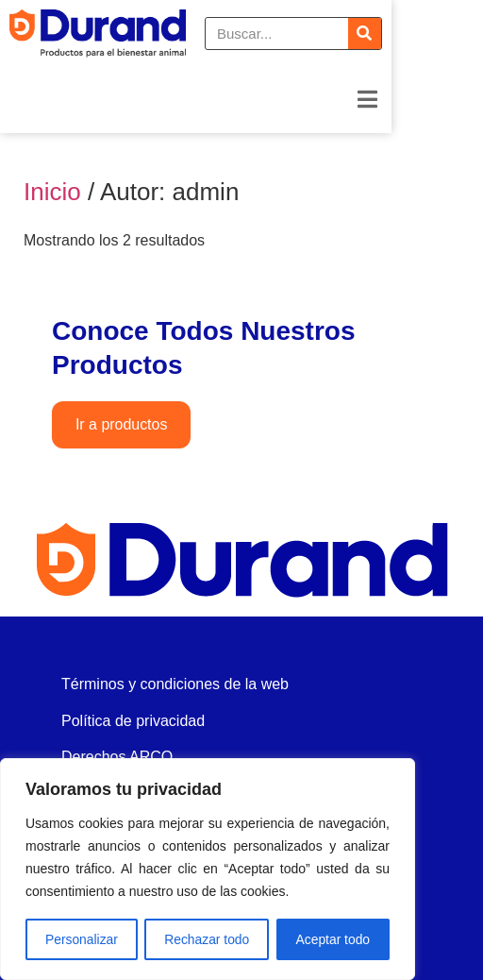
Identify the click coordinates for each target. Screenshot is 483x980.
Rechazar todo (207, 939)
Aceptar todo (333, 939)
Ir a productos (122, 425)
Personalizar (81, 939)
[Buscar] (456, 39)
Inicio (52, 192)
